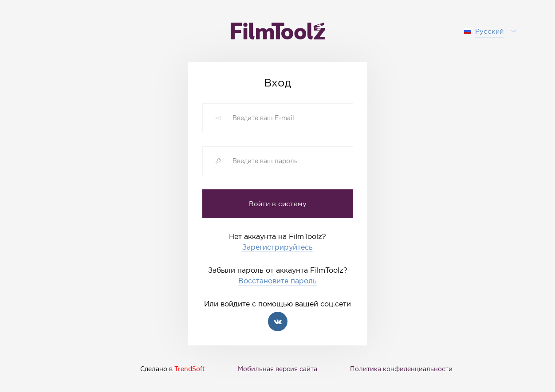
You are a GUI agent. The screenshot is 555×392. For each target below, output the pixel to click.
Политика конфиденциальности (401, 369)
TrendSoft (190, 369)
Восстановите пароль (277, 281)
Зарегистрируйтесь (277, 247)
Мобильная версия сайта (277, 369)
